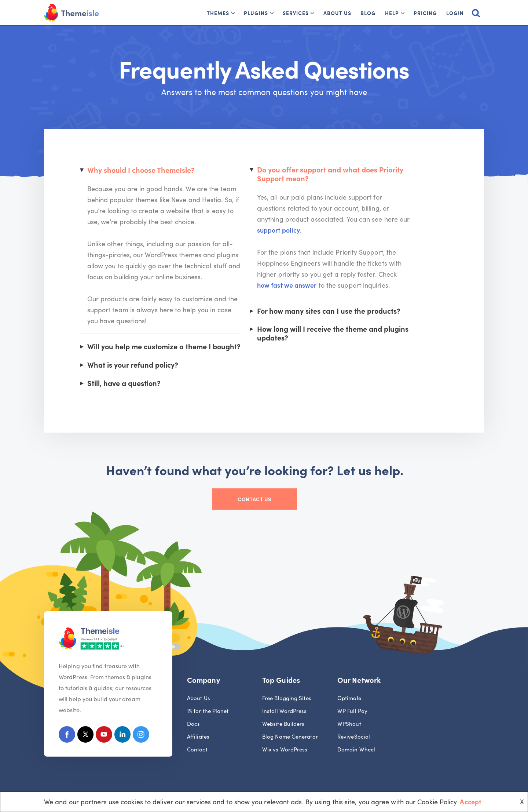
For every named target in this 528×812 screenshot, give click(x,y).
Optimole (349, 698)
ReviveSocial (354, 737)
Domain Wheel (356, 749)
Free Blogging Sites (287, 698)
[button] (233, 13)
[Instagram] (142, 736)
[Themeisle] (71, 13)
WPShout (349, 724)
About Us (337, 13)
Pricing (425, 13)
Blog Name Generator (290, 737)
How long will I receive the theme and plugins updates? (347, 323)
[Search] (476, 13)
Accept (470, 802)
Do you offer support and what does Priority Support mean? (346, 174)
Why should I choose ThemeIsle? (142, 171)
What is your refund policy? (134, 365)
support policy (394, 220)
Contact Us (264, 500)
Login (455, 13)
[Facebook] (67, 736)
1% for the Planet (208, 711)
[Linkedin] (123, 736)
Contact (197, 749)
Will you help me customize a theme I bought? (165, 347)
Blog (368, 13)
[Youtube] (104, 736)
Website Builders (283, 724)
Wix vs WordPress (285, 749)
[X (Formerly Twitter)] (86, 736)
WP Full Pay (352, 711)
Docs (193, 724)
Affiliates (198, 737)
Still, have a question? (125, 384)
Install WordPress (285, 711)
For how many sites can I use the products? (344, 301)
